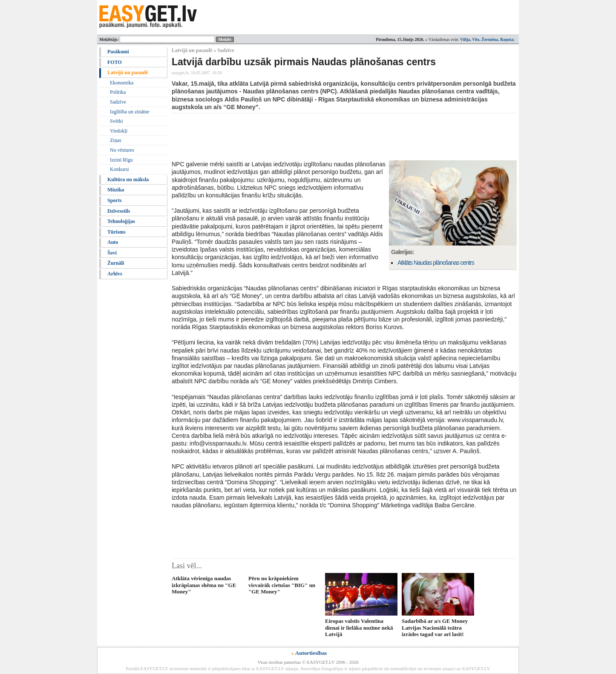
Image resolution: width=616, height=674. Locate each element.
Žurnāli (116, 263)
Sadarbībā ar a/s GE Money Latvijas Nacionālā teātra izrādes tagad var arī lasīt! (435, 628)
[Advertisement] (327, 137)
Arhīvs (115, 274)
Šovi (112, 253)
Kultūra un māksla (128, 179)
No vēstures (122, 150)
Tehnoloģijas (121, 221)
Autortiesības (311, 653)
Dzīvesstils (119, 211)
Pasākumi (118, 52)
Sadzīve (118, 102)
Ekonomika (122, 83)
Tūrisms (117, 232)
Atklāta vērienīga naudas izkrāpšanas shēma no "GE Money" (204, 585)
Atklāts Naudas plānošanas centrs (436, 263)
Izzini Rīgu (121, 160)
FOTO (115, 62)
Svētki (117, 121)
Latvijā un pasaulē (128, 72)
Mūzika (116, 190)
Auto (113, 242)
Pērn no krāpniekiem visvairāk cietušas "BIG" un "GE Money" (282, 585)
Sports (114, 200)
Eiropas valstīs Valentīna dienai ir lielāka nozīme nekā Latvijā (359, 628)
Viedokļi (119, 131)
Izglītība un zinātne (130, 112)
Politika (118, 92)
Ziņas (116, 140)
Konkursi (119, 169)
